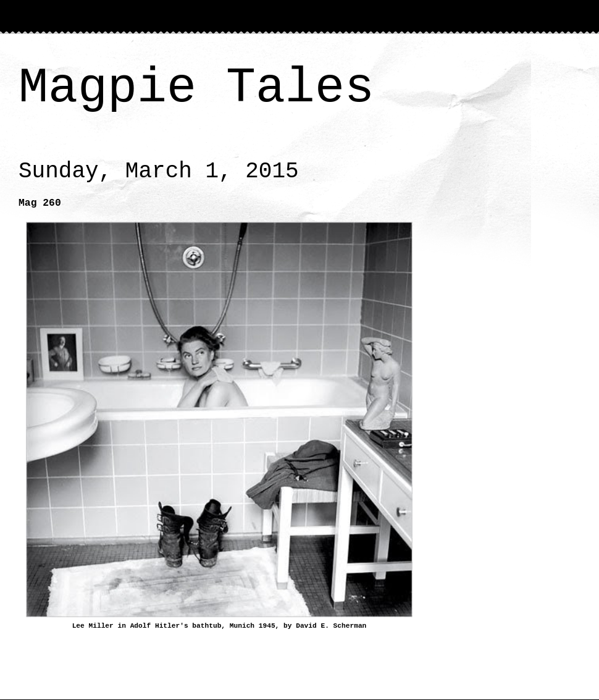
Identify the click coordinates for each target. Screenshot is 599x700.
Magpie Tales (196, 88)
